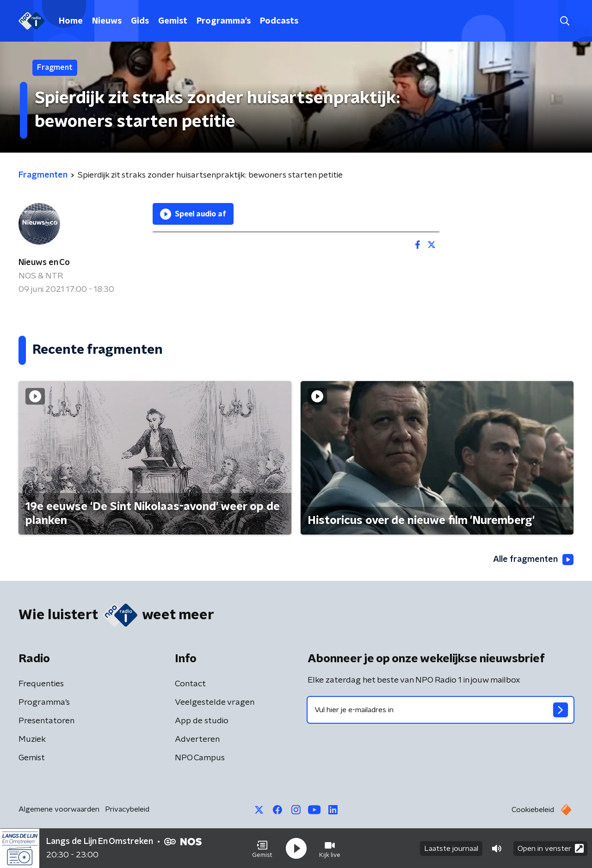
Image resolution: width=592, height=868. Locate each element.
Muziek (32, 739)
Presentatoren (46, 721)
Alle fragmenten (533, 560)
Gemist (173, 21)
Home (71, 21)
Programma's (224, 21)
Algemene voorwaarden (59, 809)
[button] (262, 849)
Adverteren (197, 739)
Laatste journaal (451, 849)
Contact (190, 684)
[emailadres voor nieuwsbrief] (441, 710)
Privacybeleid (127, 809)
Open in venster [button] (551, 848)
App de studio (202, 721)
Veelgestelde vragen (215, 702)
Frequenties (41, 684)
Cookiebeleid (533, 810)
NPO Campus (200, 758)
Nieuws (107, 21)
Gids (140, 21)
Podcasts (279, 21)
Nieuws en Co (44, 263)
